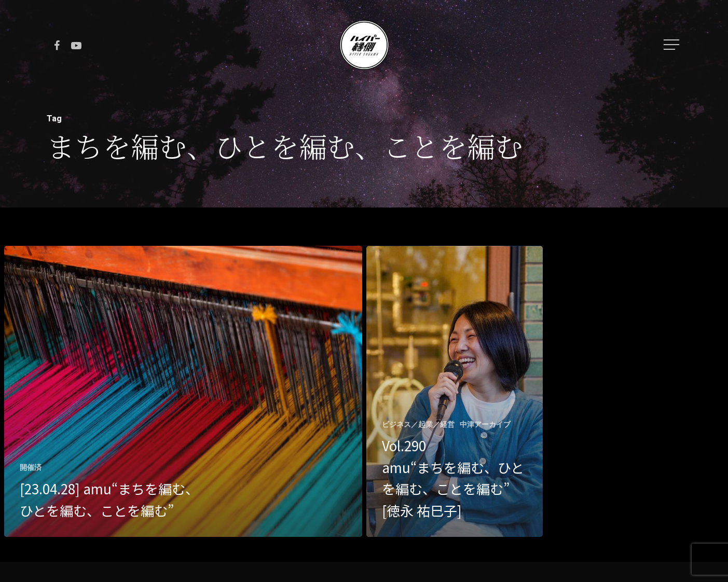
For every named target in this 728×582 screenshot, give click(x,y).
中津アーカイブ (485, 424)
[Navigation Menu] (672, 45)
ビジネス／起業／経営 (418, 424)
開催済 (31, 467)
